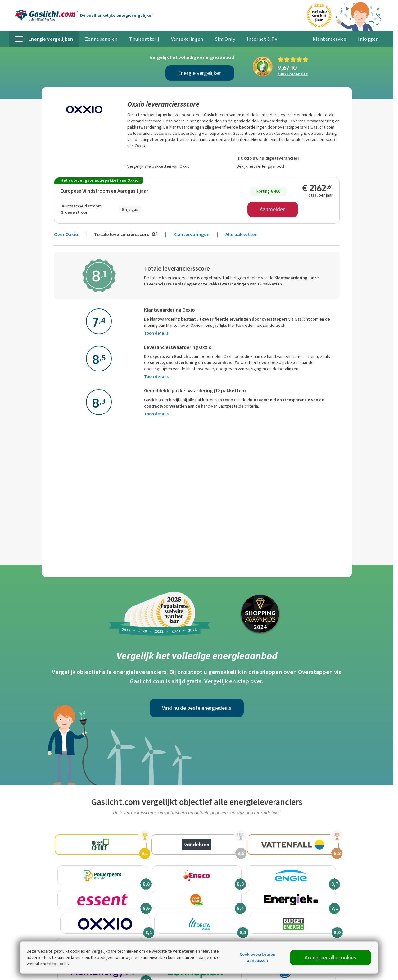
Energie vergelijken (200, 73)
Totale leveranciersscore (126, 234)
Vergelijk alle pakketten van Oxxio (158, 166)
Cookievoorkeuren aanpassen (258, 957)
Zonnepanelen (101, 39)
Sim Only (225, 39)
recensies (293, 74)
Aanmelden (273, 209)
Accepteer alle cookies (330, 958)
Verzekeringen (187, 39)
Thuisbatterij (144, 39)
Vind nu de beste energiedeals (197, 708)
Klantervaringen (192, 234)
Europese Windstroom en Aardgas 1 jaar (104, 191)
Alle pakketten (242, 234)
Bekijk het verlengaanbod (260, 166)
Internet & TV (262, 39)
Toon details (156, 333)
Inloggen (368, 39)
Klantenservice (330, 39)
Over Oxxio (66, 234)
